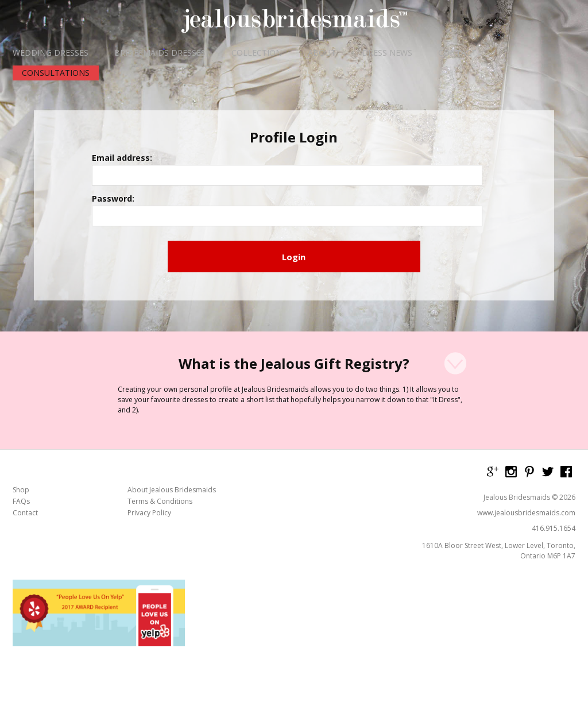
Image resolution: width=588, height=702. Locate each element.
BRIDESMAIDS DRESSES (160, 53)
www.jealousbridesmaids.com (526, 454)
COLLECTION (257, 53)
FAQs (21, 442)
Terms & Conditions (160, 442)
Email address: (230, 155)
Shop (21, 431)
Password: (221, 190)
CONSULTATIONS (56, 73)
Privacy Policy (149, 454)
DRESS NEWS (387, 53)
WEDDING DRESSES (51, 53)
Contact (25, 454)
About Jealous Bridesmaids (172, 431)
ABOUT (322, 53)
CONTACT (457, 53)
